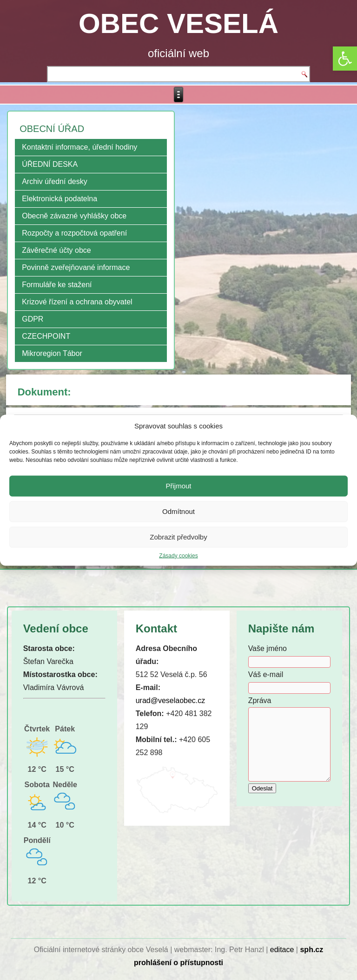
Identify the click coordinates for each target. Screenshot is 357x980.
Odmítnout (178, 511)
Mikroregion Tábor (52, 353)
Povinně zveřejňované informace (76, 267)
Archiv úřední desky (55, 181)
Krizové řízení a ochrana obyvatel (77, 302)
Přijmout (178, 486)
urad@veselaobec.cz (171, 700)
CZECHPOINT (46, 336)
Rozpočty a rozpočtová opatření (74, 233)
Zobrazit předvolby (178, 537)
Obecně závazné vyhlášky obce (74, 216)
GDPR (33, 319)
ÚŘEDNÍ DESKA (50, 164)
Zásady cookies (178, 555)
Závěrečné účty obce (56, 250)
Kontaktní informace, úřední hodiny (79, 147)
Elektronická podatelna (59, 199)
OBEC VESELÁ (178, 23)
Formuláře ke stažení (57, 285)
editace (282, 950)
